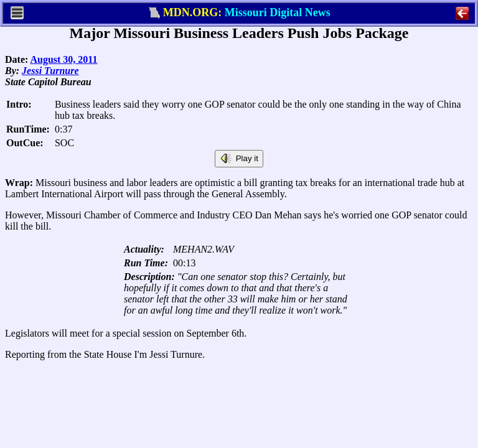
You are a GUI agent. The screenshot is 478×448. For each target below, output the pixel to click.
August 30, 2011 (63, 59)
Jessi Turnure (50, 71)
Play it (239, 159)
